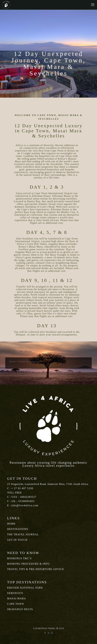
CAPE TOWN (16, 604)
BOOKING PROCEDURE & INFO (28, 564)
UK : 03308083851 (23, 501)
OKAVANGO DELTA (20, 609)
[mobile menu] (93, 5)
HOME (11, 524)
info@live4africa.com (25, 505)
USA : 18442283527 (24, 497)
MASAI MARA (17, 598)
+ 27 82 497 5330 (22, 488)
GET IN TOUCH (17, 540)
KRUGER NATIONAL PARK (25, 588)
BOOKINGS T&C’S (19, 558)
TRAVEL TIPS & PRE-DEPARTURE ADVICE (36, 569)
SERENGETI (15, 593)
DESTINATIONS (18, 529)
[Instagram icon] (52, 633)
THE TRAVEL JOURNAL (23, 534)
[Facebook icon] (45, 633)
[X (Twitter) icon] (48, 633)
